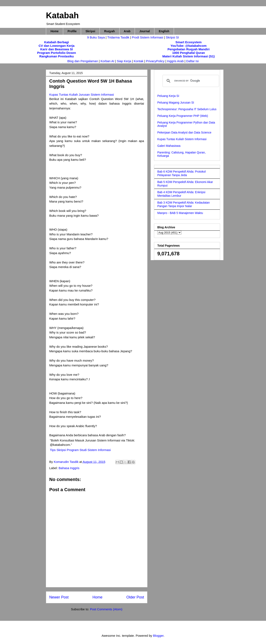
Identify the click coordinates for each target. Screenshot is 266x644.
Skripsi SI (172, 37)
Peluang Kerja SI (168, 96)
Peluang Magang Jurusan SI (176, 103)
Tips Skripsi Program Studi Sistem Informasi (80, 450)
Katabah (62, 15)
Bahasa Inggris (69, 468)
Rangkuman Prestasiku (57, 56)
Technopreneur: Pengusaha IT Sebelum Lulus (187, 109)
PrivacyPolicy (156, 61)
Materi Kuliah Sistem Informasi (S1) (188, 56)
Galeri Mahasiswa (169, 146)
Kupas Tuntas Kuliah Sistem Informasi (182, 139)
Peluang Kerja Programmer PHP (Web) (183, 116)
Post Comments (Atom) (106, 609)
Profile (72, 31)
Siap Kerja (124, 61)
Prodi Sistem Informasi (147, 37)
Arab (127, 31)
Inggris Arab (176, 61)
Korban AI (107, 61)
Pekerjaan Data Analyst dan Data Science (184, 132)
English (164, 31)
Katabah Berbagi (56, 42)
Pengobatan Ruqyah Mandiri (189, 49)
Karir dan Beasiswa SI (57, 49)
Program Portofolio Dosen (57, 53)
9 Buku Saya (96, 37)
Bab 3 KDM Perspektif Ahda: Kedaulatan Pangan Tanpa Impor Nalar (183, 204)
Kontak (139, 61)
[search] (190, 81)
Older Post (135, 597)
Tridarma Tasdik (119, 37)
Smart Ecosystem (188, 42)
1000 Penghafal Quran (188, 53)
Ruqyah (109, 31)
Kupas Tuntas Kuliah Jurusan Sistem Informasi (82, 95)
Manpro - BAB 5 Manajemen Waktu (180, 213)
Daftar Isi (192, 61)
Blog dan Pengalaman (83, 61)
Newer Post (59, 597)
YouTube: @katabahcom (189, 46)
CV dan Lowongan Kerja (57, 46)
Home (55, 31)
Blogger (158, 636)
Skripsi (90, 31)
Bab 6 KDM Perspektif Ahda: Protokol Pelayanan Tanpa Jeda (182, 173)
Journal (145, 31)
